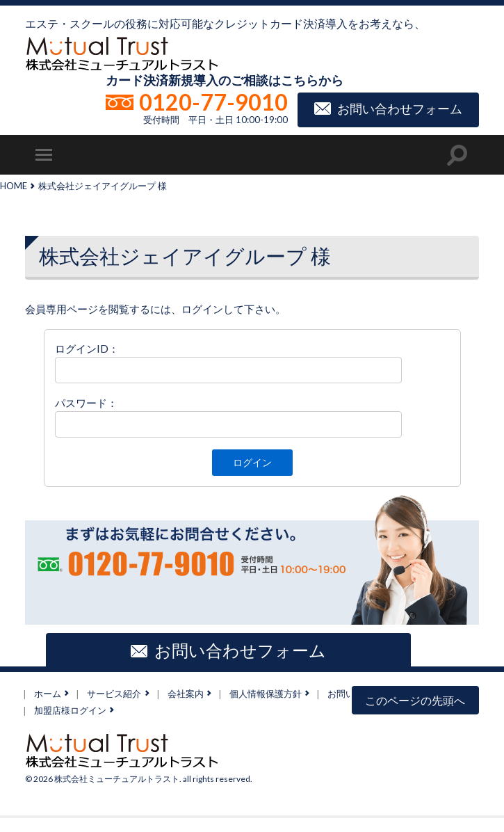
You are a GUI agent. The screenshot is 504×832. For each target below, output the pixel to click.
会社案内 (186, 694)
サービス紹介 (114, 694)
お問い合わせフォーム (400, 108)
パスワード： (86, 403)
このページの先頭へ (415, 700)
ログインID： (87, 349)
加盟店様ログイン (70, 710)
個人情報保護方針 (266, 694)
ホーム (48, 694)
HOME (14, 186)
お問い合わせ (355, 694)
